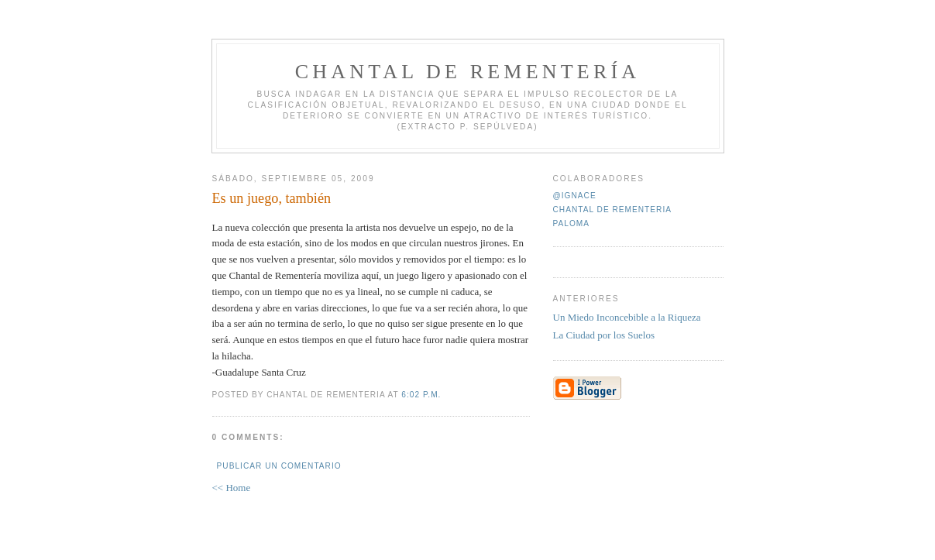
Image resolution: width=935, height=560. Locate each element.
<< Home (232, 488)
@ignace (575, 196)
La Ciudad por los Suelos (604, 335)
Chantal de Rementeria (613, 210)
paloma (572, 223)
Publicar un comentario (279, 466)
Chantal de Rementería (468, 72)
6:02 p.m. (421, 395)
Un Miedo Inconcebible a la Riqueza (627, 317)
